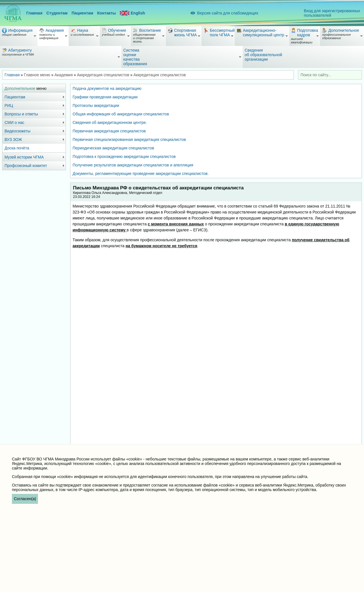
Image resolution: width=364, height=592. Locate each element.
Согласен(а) (25, 499)
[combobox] (330, 75)
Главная (34, 13)
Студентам (57, 13)
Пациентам (82, 13)
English (133, 13)
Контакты (107, 13)
